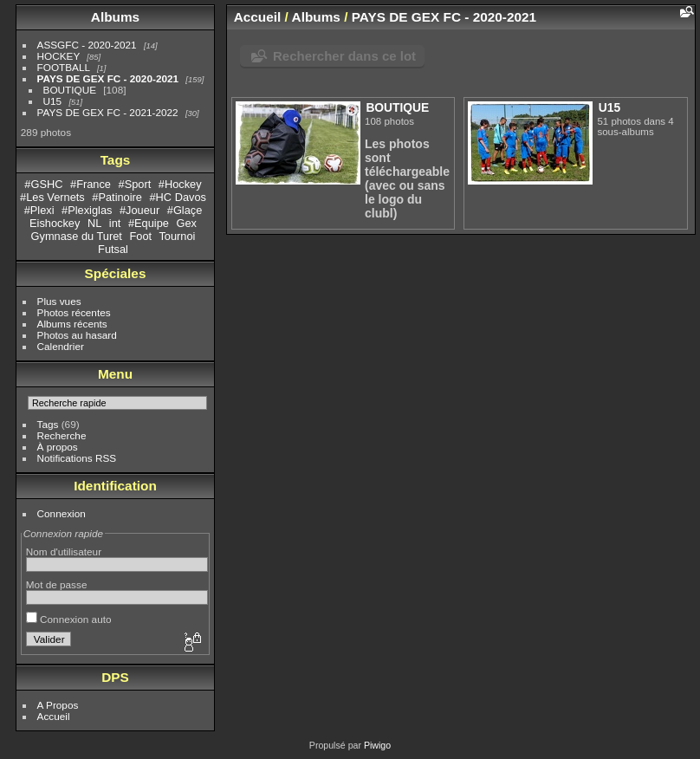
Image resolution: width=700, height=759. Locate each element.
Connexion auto (69, 619)
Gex (186, 223)
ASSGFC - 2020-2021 (87, 45)
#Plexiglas (87, 210)
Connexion (62, 513)
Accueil (54, 716)
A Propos (58, 705)
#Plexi (39, 210)
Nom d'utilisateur (64, 551)
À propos (58, 447)
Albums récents (72, 324)
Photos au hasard (77, 335)
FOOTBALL (64, 67)
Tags (48, 424)
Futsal (113, 249)
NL (94, 223)
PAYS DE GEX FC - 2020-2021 (108, 78)
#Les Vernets (52, 197)
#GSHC (43, 184)
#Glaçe (185, 210)
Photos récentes (74, 312)
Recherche (62, 435)
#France (91, 184)
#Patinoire (117, 197)
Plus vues (59, 301)
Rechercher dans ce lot (344, 56)
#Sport (135, 184)
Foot (140, 236)
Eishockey (55, 223)
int (115, 223)
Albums (115, 17)
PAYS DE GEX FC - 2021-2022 (108, 112)
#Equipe (149, 223)
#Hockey (180, 184)
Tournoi (177, 236)
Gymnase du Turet (77, 236)
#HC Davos (178, 197)
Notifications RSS (77, 458)
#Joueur (139, 210)
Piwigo (377, 745)
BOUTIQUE (70, 90)
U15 (53, 101)
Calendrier (61, 346)
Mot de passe (57, 584)
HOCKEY (58, 56)
